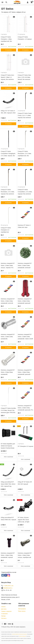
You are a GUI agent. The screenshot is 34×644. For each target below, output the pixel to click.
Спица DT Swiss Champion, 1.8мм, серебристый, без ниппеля (6, 40)
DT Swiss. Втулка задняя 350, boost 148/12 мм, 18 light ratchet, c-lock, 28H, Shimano (24, 522)
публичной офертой (22, 636)
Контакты (4, 618)
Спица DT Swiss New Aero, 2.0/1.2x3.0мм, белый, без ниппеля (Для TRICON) (24, 78)
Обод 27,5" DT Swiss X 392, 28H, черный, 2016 (8, 112)
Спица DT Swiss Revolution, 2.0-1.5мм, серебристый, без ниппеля (25, 155)
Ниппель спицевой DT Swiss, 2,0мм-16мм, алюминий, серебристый (8, 373)
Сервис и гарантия (6, 611)
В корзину (8, 50)
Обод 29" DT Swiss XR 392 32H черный (25, 483)
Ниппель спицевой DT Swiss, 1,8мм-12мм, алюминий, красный (25, 372)
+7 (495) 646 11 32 (8, 586)
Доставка (4, 609)
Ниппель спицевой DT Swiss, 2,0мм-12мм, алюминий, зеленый (25, 265)
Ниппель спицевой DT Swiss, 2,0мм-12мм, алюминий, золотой (8, 301)
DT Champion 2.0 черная (25, 446)
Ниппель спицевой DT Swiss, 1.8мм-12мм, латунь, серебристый (25, 555)
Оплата (3, 607)
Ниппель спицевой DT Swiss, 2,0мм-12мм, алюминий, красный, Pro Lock (25, 409)
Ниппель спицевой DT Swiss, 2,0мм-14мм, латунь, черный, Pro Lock (8, 267)
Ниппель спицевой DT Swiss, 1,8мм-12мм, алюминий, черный (8, 555)
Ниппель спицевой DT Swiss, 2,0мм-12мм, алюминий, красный (25, 301)
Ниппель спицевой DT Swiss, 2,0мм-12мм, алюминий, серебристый (8, 338)
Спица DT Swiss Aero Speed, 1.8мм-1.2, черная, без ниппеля (7, 77)
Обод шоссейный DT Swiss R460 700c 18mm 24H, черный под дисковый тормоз (8, 485)
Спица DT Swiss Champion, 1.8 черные (25, 38)
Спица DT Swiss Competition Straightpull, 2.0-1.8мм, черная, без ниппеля (8, 155)
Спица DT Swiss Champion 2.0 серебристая (6, 230)
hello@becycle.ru (8, 588)
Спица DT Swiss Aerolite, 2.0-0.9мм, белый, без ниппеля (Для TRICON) (8, 410)
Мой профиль (22, 609)
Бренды (3, 616)
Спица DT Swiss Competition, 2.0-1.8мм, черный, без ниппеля (25, 192)
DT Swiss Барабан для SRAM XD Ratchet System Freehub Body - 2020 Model (8, 447)
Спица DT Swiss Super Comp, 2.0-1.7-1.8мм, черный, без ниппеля (25, 115)
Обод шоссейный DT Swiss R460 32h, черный (8, 519)
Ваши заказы (22, 611)
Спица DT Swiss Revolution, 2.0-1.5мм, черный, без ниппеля (8, 192)
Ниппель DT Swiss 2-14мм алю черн (24, 226)
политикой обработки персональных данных (19, 634)
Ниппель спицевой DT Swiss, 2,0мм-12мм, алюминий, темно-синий (25, 337)
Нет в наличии (8, 457)
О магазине (4, 614)
